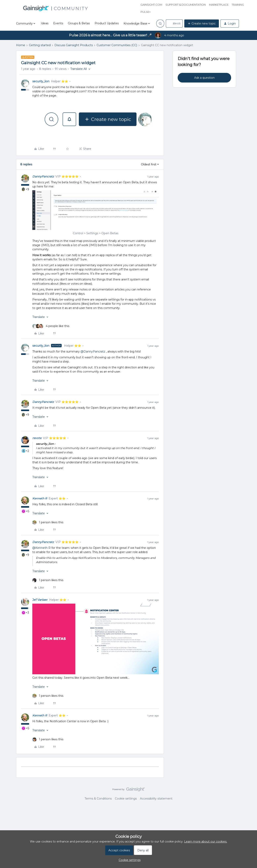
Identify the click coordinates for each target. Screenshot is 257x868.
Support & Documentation (186, 5)
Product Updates (107, 23)
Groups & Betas (79, 23)
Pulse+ (146, 12)
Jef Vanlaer (40, 600)
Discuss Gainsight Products (74, 45)
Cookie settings (126, 799)
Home (21, 45)
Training (238, 5)
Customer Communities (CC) (117, 45)
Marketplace (219, 5)
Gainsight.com (151, 5)
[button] (174, 23)
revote (37, 438)
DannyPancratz (43, 176)
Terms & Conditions (98, 799)
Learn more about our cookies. (206, 842)
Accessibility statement (156, 799)
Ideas (45, 23)
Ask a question (204, 78)
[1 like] (48, 522)
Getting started (40, 45)
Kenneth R (40, 498)
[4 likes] (51, 326)
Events (58, 23)
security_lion (41, 81)
